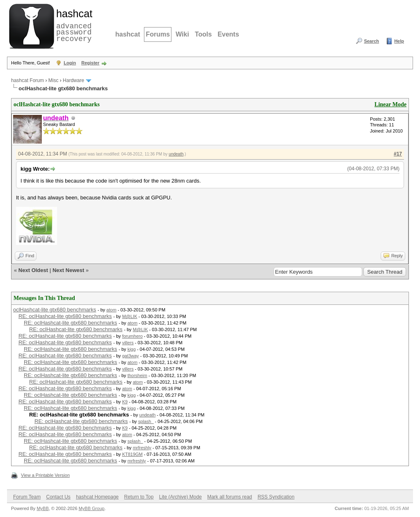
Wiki (182, 34)
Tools (203, 34)
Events (228, 34)
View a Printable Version (45, 475)
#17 (398, 154)
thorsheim (137, 375)
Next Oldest (33, 270)
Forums (158, 34)
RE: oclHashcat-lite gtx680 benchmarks (65, 316)
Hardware (73, 80)
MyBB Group (92, 508)
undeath (176, 154)
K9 (125, 402)
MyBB (42, 508)
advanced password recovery (73, 25)
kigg (132, 349)
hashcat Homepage (97, 497)
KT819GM (132, 454)
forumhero (132, 336)
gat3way (131, 356)
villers (128, 343)
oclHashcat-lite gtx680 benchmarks (55, 310)
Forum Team (27, 497)
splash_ (146, 421)
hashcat (128, 34)
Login (70, 63)
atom (111, 310)
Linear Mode (390, 104)
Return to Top (139, 497)
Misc (54, 80)
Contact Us (58, 497)
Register (90, 63)
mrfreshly (142, 448)
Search (371, 41)
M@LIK (130, 316)
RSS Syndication (276, 497)
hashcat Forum (27, 80)
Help (399, 41)
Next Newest (68, 270)
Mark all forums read (229, 497)
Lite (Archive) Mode (180, 497)
